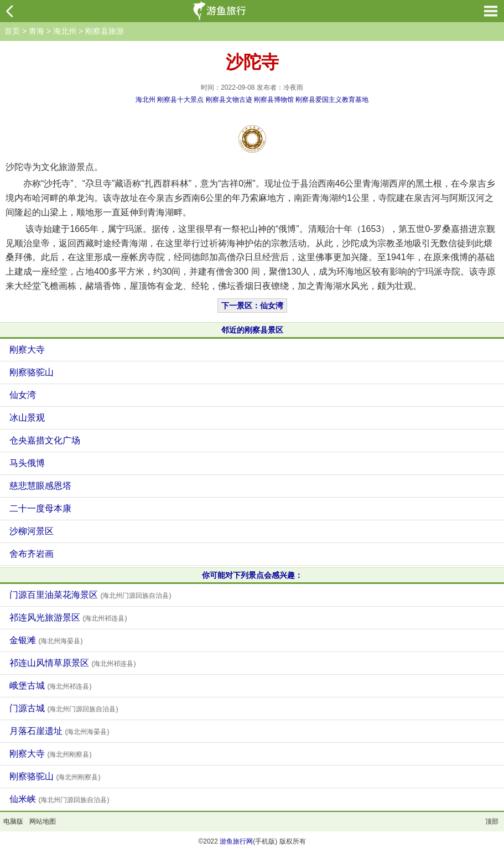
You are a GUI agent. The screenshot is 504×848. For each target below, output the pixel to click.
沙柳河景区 (32, 531)
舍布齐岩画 (32, 554)
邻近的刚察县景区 (252, 330)
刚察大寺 (27, 350)
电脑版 (13, 821)
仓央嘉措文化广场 (45, 440)
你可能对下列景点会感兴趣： (252, 575)
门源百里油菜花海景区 (90, 595)
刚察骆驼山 (32, 372)
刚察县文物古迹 (229, 100)
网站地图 (43, 821)
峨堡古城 (50, 686)
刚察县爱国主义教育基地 (332, 100)
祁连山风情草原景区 (72, 663)
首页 (12, 31)
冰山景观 (27, 418)
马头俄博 (27, 463)
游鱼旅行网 (236, 841)
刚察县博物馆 (274, 100)
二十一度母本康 (40, 508)
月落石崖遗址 (59, 731)
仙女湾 (23, 395)
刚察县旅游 (105, 31)
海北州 (65, 31)
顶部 (492, 821)
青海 (37, 31)
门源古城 (64, 708)
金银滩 (46, 640)
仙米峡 (59, 799)
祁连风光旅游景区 (68, 617)
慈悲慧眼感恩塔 (40, 486)
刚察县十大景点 (180, 100)
